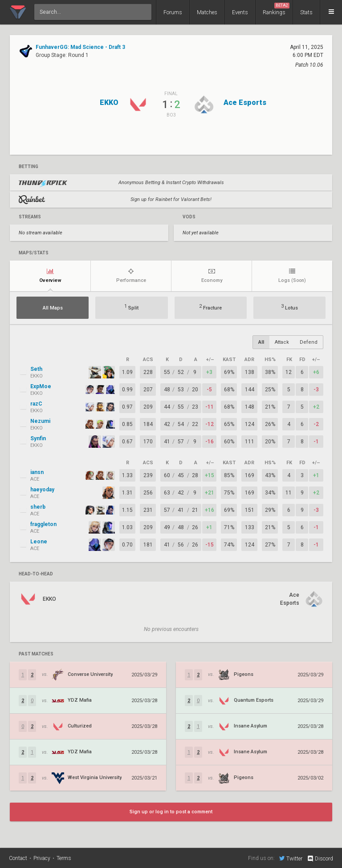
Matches (207, 12)
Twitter (291, 858)
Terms (64, 858)
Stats (306, 12)
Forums (173, 12)
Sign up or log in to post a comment (171, 812)
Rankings (276, 9)
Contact (18, 858)
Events (240, 12)
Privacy (42, 858)
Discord (320, 859)
